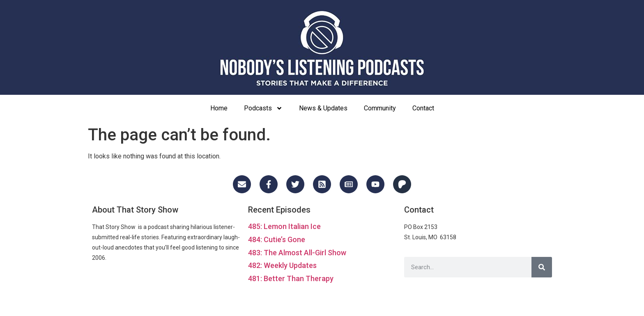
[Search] (542, 267)
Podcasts (263, 108)
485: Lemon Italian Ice (284, 226)
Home (219, 108)
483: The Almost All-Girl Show (297, 253)
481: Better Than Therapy (291, 278)
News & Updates (323, 108)
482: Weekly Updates (282, 265)
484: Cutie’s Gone (277, 239)
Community (380, 108)
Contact (423, 108)
